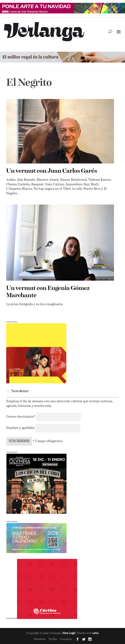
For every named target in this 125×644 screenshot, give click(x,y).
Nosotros (39, 639)
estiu (96, 633)
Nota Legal (69, 633)
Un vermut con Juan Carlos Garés (52, 171)
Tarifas (53, 639)
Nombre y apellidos (20, 428)
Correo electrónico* (21, 417)
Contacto (66, 639)
